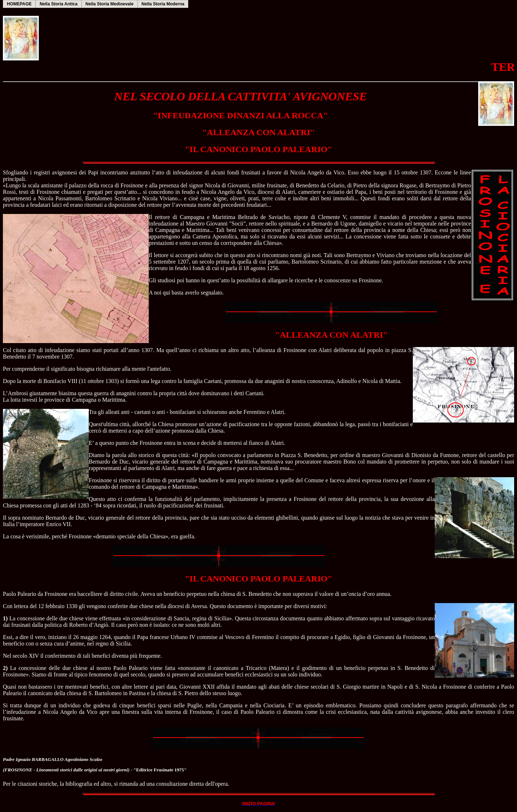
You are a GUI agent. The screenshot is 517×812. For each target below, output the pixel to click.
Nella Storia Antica (59, 4)
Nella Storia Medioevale (110, 4)
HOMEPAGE (19, 4)
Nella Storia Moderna (163, 4)
